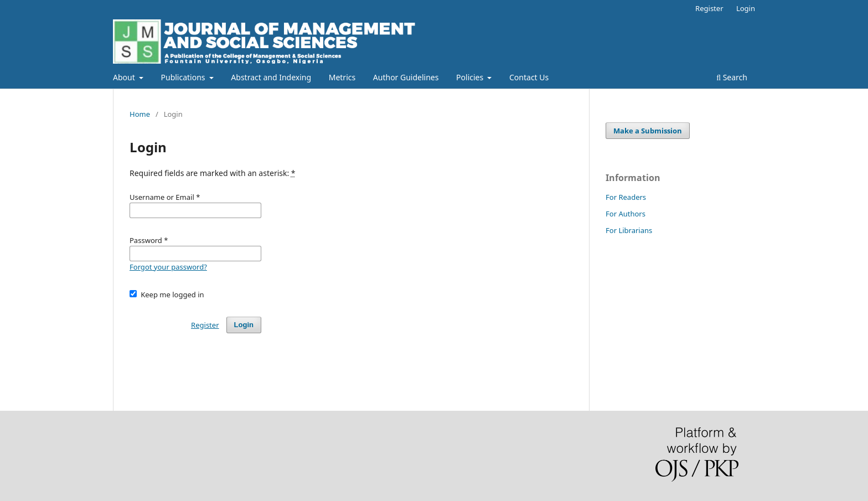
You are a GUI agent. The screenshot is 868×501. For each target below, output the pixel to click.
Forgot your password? (168, 267)
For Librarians (629, 230)
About (125, 77)
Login (746, 8)
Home (140, 114)
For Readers (626, 197)
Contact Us (529, 77)
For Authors (626, 214)
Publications (184, 77)
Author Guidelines (406, 77)
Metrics (342, 77)
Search (732, 77)
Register (709, 8)
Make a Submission (648, 131)
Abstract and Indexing (271, 77)
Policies (471, 77)
